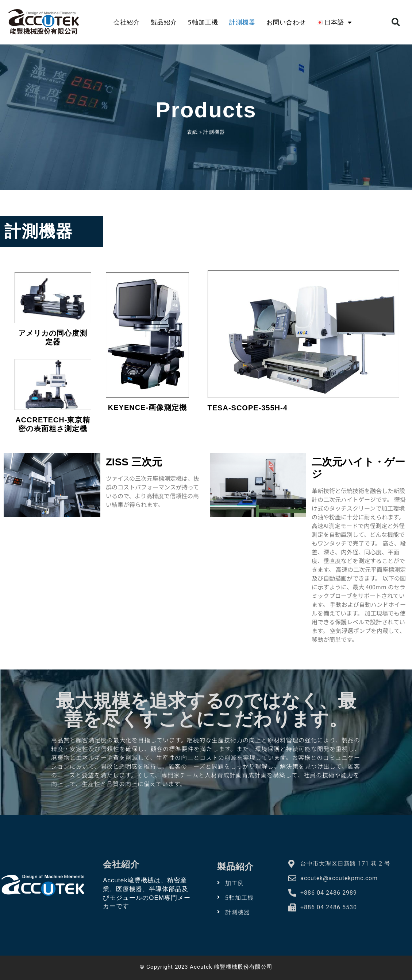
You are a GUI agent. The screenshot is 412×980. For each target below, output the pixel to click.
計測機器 (242, 22)
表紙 (192, 132)
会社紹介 (127, 22)
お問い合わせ (286, 22)
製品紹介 (164, 22)
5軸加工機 (203, 22)
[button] (396, 22)
